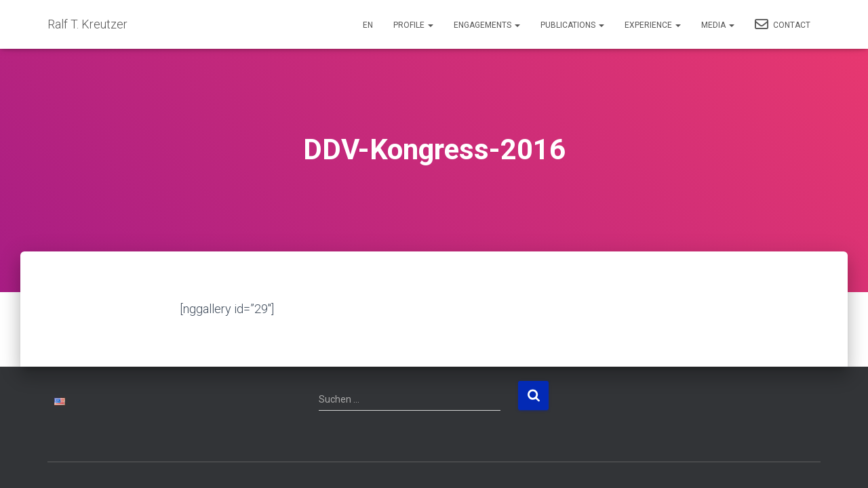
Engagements (487, 25)
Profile (413, 25)
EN (368, 25)
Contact (783, 24)
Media (718, 25)
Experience (653, 25)
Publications (572, 25)
